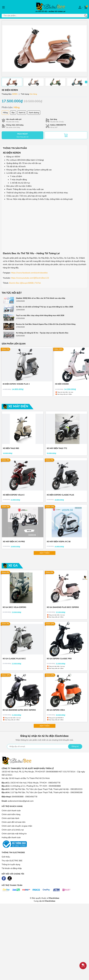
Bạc (13, 113)
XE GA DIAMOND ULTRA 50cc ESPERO (19, 713)
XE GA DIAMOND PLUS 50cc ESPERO (63, 609)
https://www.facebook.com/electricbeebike (29, 273)
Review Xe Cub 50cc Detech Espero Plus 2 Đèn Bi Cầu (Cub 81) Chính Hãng (46, 324)
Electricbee (50, 904)
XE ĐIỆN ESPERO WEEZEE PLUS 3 (16, 384)
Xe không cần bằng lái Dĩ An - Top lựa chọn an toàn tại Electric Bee (42, 333)
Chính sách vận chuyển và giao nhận (17, 829)
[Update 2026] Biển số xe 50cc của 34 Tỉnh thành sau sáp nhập (41, 298)
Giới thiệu (6, 860)
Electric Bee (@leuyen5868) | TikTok (25, 283)
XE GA (13, 567)
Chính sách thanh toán (11, 813)
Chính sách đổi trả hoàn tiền (14, 825)
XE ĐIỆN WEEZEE (62, 384)
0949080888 (18, 800)
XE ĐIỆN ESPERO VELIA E (14, 496)
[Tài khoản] (80, 7)
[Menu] (3, 7)
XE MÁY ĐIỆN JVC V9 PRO (14, 543)
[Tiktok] (10, 881)
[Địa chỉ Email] (45, 749)
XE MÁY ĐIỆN (18, 407)
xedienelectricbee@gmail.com (21, 804)
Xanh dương (34, 113)
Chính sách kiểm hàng (11, 817)
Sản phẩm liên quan (14, 344)
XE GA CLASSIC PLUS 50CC (14, 661)
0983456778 (61, 125)
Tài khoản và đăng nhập (12, 871)
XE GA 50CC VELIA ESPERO (15, 609)
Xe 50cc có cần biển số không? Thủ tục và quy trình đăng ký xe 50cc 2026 (44, 307)
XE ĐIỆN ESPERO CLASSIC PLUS (61, 496)
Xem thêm (45, 555)
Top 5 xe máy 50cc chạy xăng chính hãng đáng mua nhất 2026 (40, 315)
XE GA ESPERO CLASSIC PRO (59, 661)
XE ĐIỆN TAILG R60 (11, 449)
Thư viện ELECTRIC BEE (12, 864)
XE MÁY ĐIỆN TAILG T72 (57, 449)
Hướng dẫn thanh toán (11, 840)
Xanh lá (22, 113)
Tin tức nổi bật (12, 293)
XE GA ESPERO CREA (56, 713)
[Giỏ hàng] (86, 7)
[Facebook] (4, 881)
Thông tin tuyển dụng (11, 868)
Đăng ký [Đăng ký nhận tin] (75, 749)
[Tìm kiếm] (86, 16)
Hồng (5, 113)
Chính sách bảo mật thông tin (14, 837)
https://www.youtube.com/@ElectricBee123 (30, 278)
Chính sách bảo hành (10, 821)
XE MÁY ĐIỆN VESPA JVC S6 (59, 543)
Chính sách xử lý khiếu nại (13, 833)
